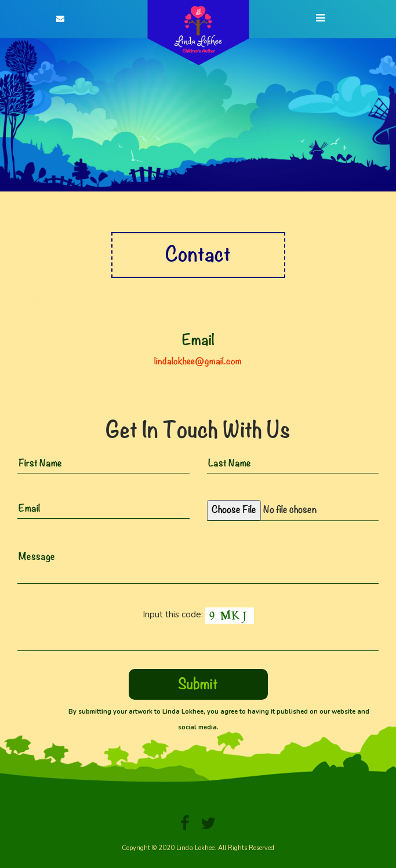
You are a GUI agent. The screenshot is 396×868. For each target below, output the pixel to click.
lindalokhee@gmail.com (198, 361)
